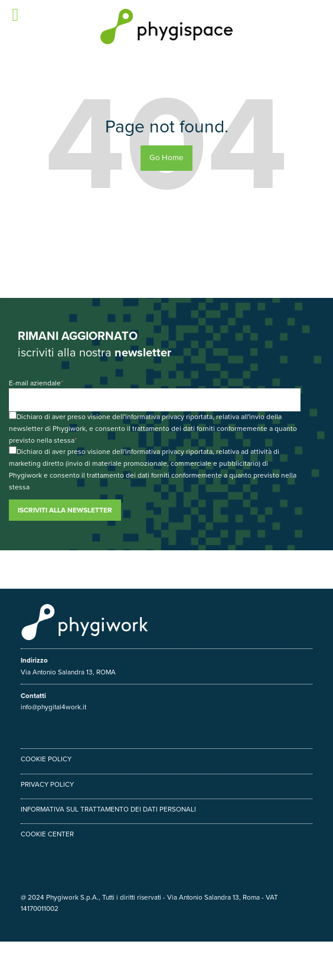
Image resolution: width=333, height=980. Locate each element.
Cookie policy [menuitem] (46, 759)
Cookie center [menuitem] (47, 834)
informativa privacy (155, 417)
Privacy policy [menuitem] (47, 784)
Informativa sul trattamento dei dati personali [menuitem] (108, 809)
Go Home (166, 158)
